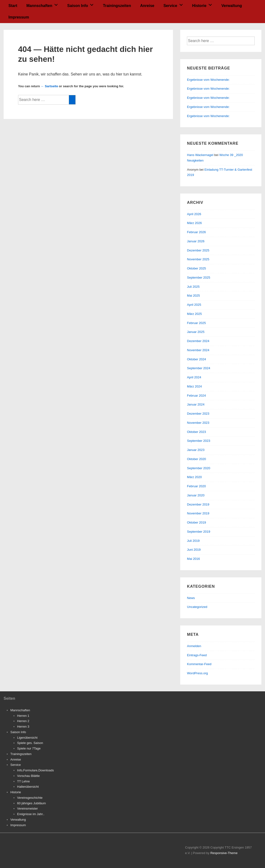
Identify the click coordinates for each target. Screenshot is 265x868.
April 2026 (194, 214)
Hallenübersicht (28, 787)
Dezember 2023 (198, 414)
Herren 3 (23, 727)
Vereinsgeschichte (30, 798)
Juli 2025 (193, 287)
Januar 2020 (196, 495)
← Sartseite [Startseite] (49, 86)
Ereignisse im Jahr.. (31, 814)
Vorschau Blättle (28, 776)
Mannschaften (43, 4)
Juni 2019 (194, 550)
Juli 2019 (193, 541)
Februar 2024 (196, 396)
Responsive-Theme (224, 853)
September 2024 (199, 368)
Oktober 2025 (196, 268)
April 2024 (194, 377)
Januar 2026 (196, 241)
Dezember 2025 (198, 250)
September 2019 (199, 532)
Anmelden (194, 646)
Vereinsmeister (27, 809)
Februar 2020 (196, 486)
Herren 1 (23, 716)
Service (174, 4)
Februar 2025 (196, 323)
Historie (203, 4)
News (191, 598)
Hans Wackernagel (200, 155)
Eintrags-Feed (197, 655)
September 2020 (199, 468)
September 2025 (199, 278)
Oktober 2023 (196, 432)
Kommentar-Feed (199, 664)
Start (13, 6)
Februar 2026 (196, 232)
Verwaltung (232, 6)
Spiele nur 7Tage (29, 748)
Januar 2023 (196, 450)
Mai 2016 (193, 559)
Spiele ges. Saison (30, 743)
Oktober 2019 (196, 522)
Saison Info (82, 4)
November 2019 (198, 513)
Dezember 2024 (198, 341)
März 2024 (194, 386)
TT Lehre (23, 781)
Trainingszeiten (117, 6)
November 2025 (198, 259)
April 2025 (194, 305)
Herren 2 (23, 721)
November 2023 (198, 423)
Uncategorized (197, 607)
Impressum (19, 17)
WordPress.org (197, 673)
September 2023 (199, 441)
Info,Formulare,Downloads (35, 770)
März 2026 (194, 223)
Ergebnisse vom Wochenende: (209, 80)
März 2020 (194, 477)
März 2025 (194, 314)
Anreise (147, 6)
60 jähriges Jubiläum (31, 803)
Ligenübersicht (27, 738)
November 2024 (198, 350)
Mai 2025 (193, 296)
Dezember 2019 (198, 504)
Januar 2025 (196, 332)
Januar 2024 (196, 404)
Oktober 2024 (196, 359)
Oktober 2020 (196, 459)
